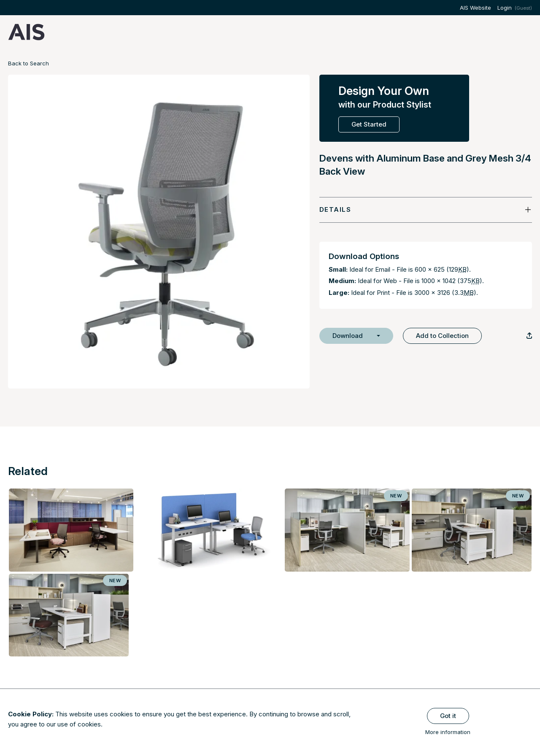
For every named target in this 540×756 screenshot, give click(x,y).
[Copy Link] (529, 336)
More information (448, 732)
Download (348, 336)
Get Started (369, 124)
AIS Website (475, 8)
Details (335, 209)
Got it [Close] (448, 716)
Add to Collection (442, 336)
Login (505, 8)
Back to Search (28, 63)
